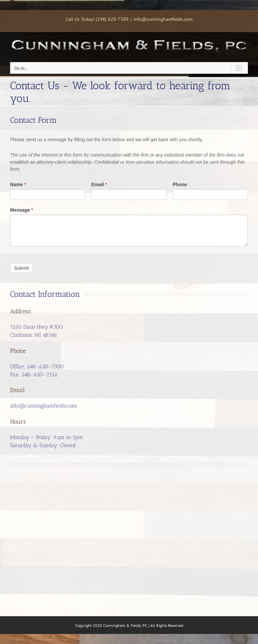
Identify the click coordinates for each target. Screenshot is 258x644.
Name (18, 184)
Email (99, 184)
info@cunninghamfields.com (163, 19)
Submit (21, 268)
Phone (180, 184)
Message (22, 210)
